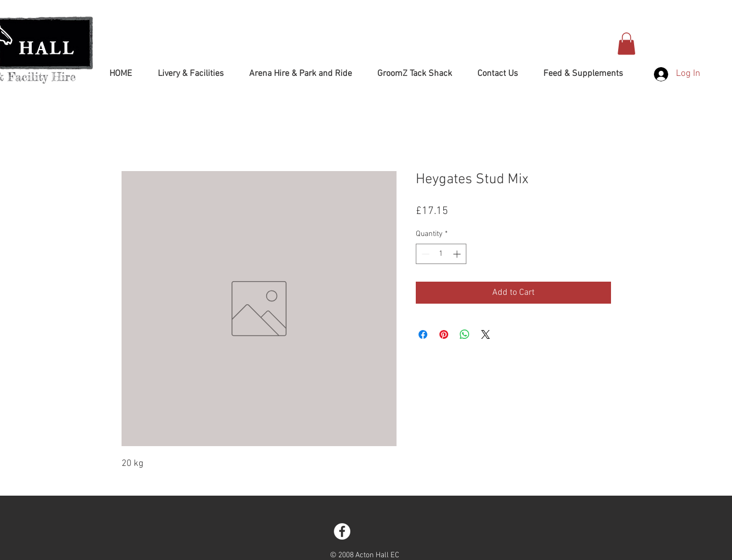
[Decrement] (424, 254)
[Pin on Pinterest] (444, 334)
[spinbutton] (441, 254)
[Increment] (458, 254)
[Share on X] (486, 334)
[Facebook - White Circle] (342, 531)
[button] (626, 44)
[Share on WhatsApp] (465, 334)
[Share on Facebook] (423, 334)
